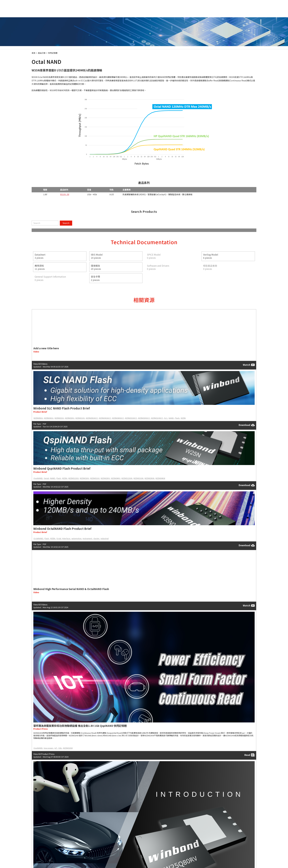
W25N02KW (149, 478)
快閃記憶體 (53, 53)
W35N (53, 538)
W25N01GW (138, 478)
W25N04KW (160, 478)
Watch (249, 365)
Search (66, 223)
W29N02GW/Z (131, 418)
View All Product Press (44, 754)
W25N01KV (84, 478)
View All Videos (40, 364)
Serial (46, 478)
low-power (49, 748)
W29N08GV (38, 418)
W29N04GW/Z (105, 418)
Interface (66, 538)
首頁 (34, 53)
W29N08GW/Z (92, 418)
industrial (105, 538)
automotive (76, 538)
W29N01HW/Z (157, 418)
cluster (96, 538)
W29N (183, 418)
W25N (65, 478)
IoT (56, 748)
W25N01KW (68, 748)
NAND (171, 418)
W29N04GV (49, 418)
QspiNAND (38, 478)
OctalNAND (38, 538)
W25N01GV (95, 478)
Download (247, 425)
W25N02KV (105, 478)
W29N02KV (70, 418)
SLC (166, 418)
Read (250, 755)
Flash (177, 418)
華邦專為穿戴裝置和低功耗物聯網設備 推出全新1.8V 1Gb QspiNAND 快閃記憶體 (80, 726)
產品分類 (42, 53)
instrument (87, 538)
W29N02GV (59, 418)
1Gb (60, 748)
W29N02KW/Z (144, 418)
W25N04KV (116, 478)
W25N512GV (73, 478)
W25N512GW (127, 478)
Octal (59, 538)
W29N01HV (80, 418)
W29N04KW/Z (118, 418)
